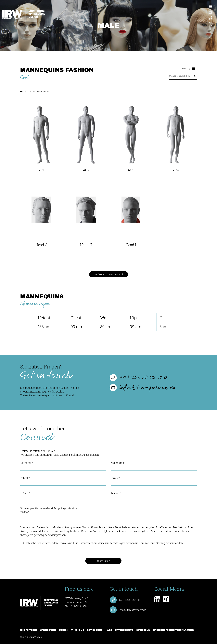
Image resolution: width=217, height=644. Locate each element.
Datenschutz (124, 630)
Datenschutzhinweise (92, 543)
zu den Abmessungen (37, 91)
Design (64, 630)
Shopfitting (29, 630)
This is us (78, 630)
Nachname (154, 466)
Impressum (143, 630)
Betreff (63, 481)
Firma (154, 481)
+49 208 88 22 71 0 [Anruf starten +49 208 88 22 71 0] (138, 378)
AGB (110, 630)
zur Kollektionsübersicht (109, 274)
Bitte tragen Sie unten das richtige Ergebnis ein (63, 513)
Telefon (154, 496)
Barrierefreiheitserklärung (173, 630)
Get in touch (96, 630)
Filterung (188, 68)
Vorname (63, 466)
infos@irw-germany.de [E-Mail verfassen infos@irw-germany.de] (142, 388)
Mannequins (48, 630)
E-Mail (63, 496)
